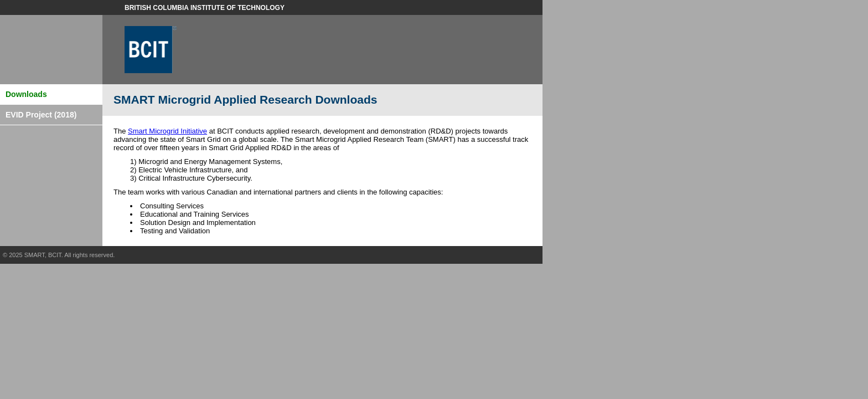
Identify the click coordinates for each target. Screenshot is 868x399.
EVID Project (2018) (41, 115)
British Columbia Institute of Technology (205, 8)
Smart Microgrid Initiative (167, 131)
